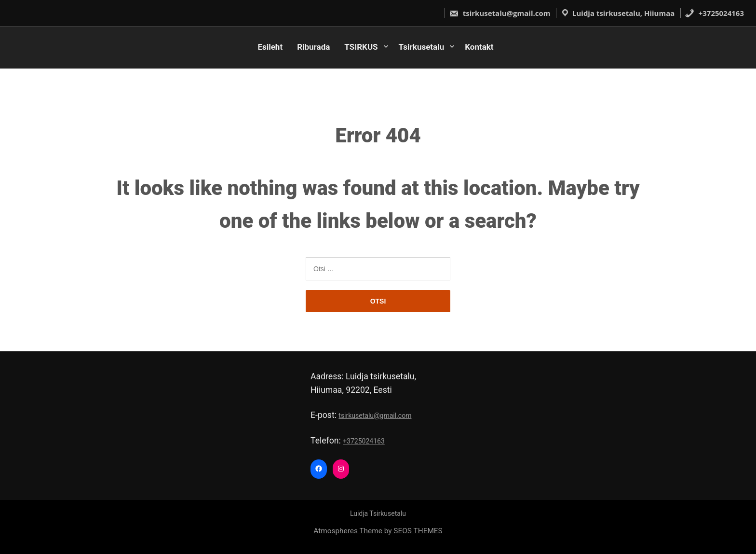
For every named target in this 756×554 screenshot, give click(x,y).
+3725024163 (714, 13)
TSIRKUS (361, 47)
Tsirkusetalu (422, 47)
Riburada (313, 47)
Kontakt (479, 47)
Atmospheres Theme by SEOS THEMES (378, 531)
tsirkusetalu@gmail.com (500, 13)
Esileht (270, 47)
